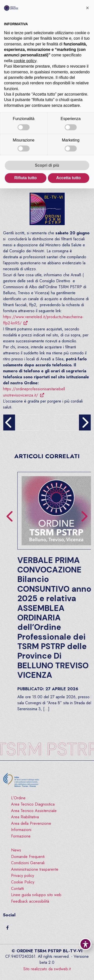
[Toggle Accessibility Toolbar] (85, 944)
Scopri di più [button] (47, 165)
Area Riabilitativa (25, 817)
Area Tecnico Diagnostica (33, 804)
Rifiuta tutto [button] (26, 178)
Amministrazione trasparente (35, 869)
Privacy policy (23, 876)
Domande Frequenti (28, 857)
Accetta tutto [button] (68, 178)
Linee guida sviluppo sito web (36, 895)
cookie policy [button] (25, 61)
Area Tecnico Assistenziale (34, 811)
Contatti (17, 889)
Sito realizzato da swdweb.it (47, 969)
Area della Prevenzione (31, 823)
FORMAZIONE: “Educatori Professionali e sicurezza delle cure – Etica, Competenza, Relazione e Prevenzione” (38, 594)
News (16, 850)
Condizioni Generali (28, 863)
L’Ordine (18, 798)
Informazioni (21, 830)
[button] (87, 8)
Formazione (21, 836)
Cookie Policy (23, 882)
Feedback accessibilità (30, 901)
